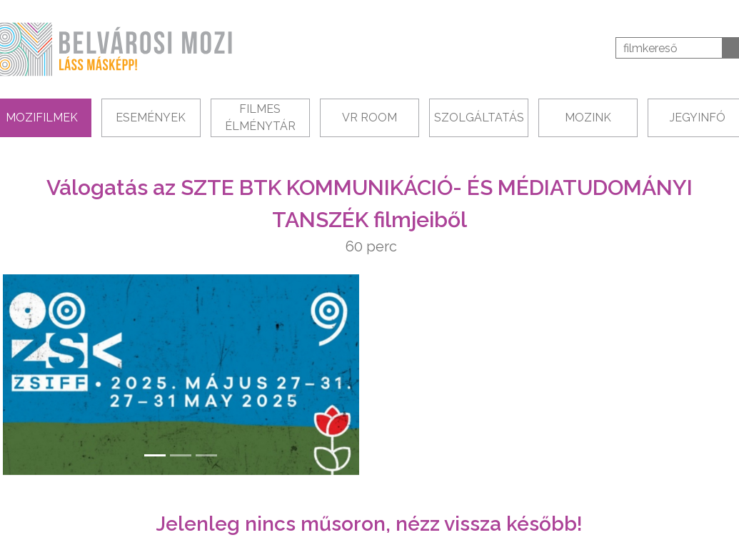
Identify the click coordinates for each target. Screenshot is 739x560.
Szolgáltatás (479, 117)
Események (151, 117)
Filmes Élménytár (260, 117)
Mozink (588, 117)
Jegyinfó (698, 117)
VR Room (369, 117)
